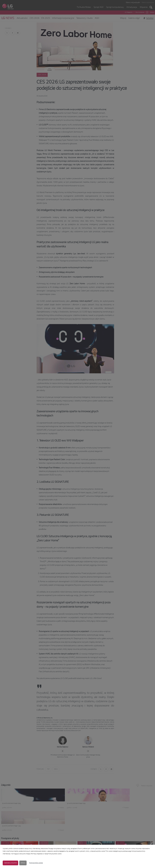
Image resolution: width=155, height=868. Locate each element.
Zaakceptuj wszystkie (10, 863)
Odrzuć (23, 863)
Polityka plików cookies (36, 863)
